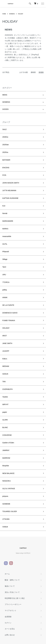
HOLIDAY (21, 14)
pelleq (5, 290)
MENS (5, 95)
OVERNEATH (7, 389)
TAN (4, 382)
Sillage (5, 259)
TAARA (5, 397)
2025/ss (5, 152)
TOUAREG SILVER (10, 511)
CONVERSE (7, 435)
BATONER (6, 160)
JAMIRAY (6, 450)
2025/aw (6, 145)
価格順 (33, 72)
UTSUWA (6, 519)
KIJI (4, 206)
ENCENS (6, 168)
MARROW (6, 458)
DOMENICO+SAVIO (10, 313)
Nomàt (5, 213)
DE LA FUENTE (8, 305)
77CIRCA (6, 282)
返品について (10, 586)
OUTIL (5, 244)
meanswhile (7, 236)
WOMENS (12, 14)
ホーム (7, 574)
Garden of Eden (8, 443)
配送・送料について (12, 580)
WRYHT (5, 404)
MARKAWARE (8, 221)
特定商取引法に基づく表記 (15, 598)
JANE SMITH (7, 343)
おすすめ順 (24, 72)
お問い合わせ (10, 635)
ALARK (5, 420)
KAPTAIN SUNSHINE (10, 198)
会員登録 (8, 617)
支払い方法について (12, 592)
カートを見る (10, 629)
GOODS (5, 109)
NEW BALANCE (8, 473)
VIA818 (5, 527)
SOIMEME (6, 504)
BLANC (5, 427)
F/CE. (5, 175)
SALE (5, 129)
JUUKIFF (6, 351)
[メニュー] (42, 4)
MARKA (5, 229)
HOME (4, 14)
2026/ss (5, 137)
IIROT (5, 336)
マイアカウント (11, 611)
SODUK (5, 374)
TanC (4, 267)
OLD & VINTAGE (9, 489)
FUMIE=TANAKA (9, 320)
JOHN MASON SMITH (11, 183)
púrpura (5, 496)
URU (4, 275)
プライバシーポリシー (13, 604)
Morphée (6, 466)
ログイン (8, 623)
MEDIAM (6, 366)
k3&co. (5, 359)
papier (5, 412)
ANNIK (5, 297)
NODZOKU (7, 481)
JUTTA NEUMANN (9, 190)
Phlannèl (6, 252)
